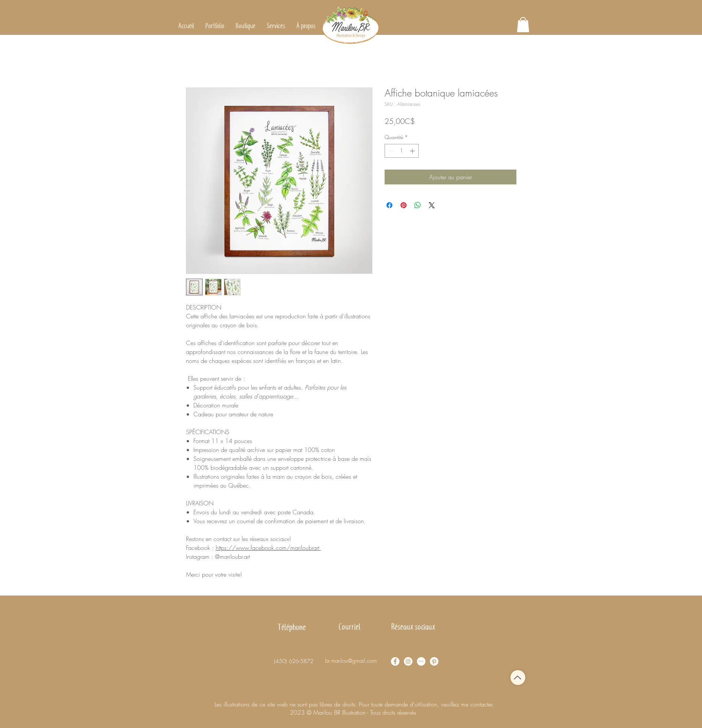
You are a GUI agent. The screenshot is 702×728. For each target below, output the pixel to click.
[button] (245, 26)
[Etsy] (421, 661)
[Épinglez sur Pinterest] (404, 205)
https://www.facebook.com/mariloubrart (268, 548)
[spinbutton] (402, 151)
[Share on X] (432, 205)
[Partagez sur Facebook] (389, 205)
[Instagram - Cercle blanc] (408, 661)
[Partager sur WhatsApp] (418, 205)
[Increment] (413, 151)
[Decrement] (390, 151)
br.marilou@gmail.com (351, 661)
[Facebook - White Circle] (395, 661)
